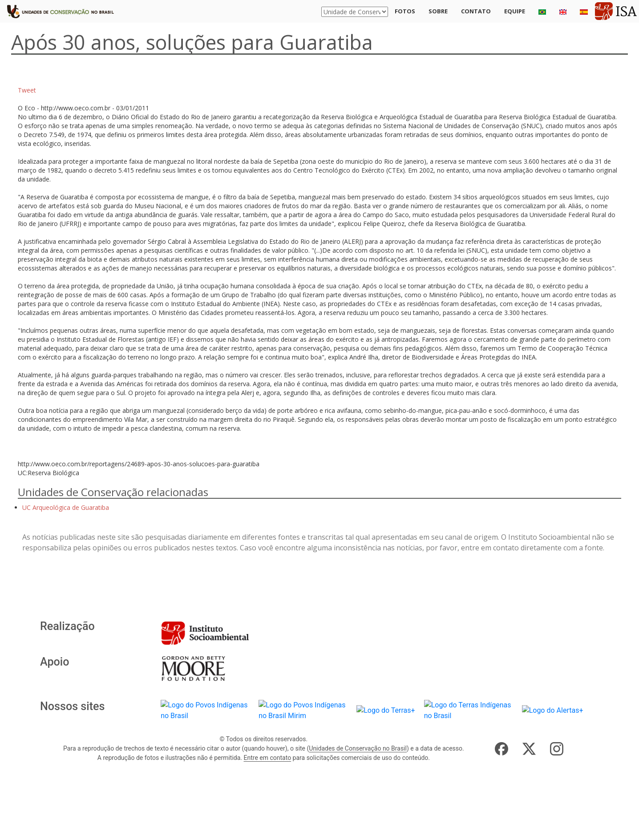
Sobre (438, 11)
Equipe (515, 11)
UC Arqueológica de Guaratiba (66, 507)
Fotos (405, 11)
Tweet (27, 90)
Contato (476, 11)
